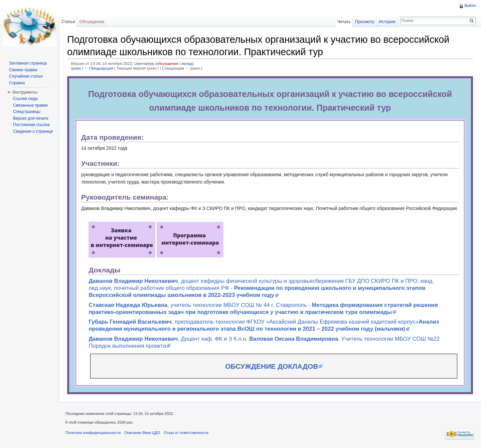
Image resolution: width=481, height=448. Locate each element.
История (387, 22)
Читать (344, 22)
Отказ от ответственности (186, 433)
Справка (17, 83)
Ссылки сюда (25, 99)
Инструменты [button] (25, 92)
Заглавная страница (28, 63)
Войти (470, 6)
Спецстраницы (27, 112)
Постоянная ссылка (31, 125)
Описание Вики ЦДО (142, 433)
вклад (187, 63)
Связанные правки (30, 105)
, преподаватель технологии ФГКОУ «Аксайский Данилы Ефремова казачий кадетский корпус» (264, 325)
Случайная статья (26, 76)
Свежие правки (23, 70)
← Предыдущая (99, 68)
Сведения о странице (33, 131)
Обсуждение (92, 22)
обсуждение (168, 63)
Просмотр (365, 22)
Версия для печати (31, 118)
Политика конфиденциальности (93, 433)
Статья (68, 22)
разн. (77, 68)
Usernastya (144, 63)
